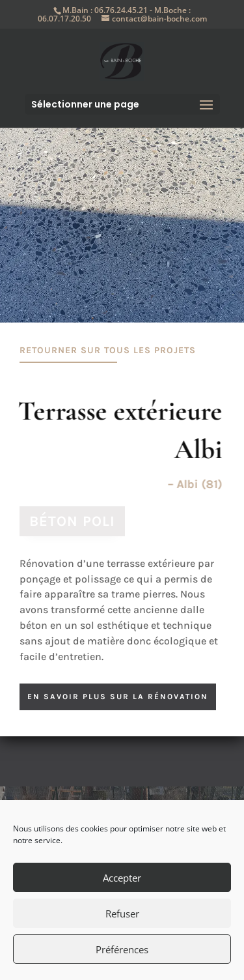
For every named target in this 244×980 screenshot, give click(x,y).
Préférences (122, 949)
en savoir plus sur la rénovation (118, 697)
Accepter (122, 878)
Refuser (122, 914)
